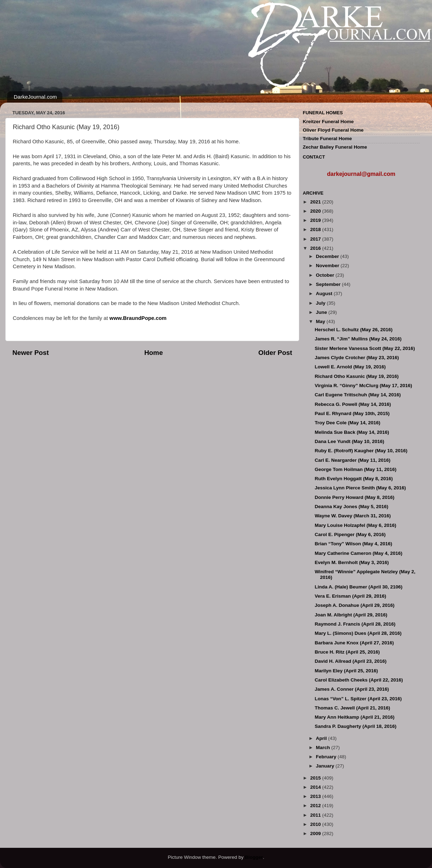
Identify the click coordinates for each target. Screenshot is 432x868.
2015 (316, 778)
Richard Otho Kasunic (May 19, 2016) (357, 376)
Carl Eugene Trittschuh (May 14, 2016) (358, 395)
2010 (316, 824)
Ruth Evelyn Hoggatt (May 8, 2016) (354, 479)
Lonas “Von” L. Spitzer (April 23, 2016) (358, 699)
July (321, 303)
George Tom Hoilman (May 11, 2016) (356, 469)
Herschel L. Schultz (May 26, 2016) (354, 330)
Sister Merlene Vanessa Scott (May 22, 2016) (365, 348)
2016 (316, 248)
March (324, 748)
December (328, 256)
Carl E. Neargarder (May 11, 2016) (353, 460)
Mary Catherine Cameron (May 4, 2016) (359, 553)
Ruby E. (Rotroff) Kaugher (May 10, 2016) (361, 451)
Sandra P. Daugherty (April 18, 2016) (356, 726)
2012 (316, 806)
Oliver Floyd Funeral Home (333, 130)
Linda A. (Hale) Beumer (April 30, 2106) (359, 587)
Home (153, 353)
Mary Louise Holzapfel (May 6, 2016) (356, 525)
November (328, 266)
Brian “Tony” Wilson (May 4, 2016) (354, 544)
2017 (316, 239)
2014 (316, 787)
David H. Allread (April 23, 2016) (351, 661)
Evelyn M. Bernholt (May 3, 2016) (352, 562)
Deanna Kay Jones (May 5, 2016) (352, 507)
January (326, 766)
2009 (316, 833)
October (326, 275)
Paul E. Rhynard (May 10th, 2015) (352, 413)
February (327, 757)
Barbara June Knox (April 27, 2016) (354, 643)
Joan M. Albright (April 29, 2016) (351, 615)
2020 (316, 211)
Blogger (254, 857)
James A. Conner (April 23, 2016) (352, 689)
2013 (316, 796)
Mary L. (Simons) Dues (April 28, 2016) (358, 633)
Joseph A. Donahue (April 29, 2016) (355, 605)
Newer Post (31, 353)
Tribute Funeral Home (327, 139)
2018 (316, 229)
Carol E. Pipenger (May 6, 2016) (350, 534)
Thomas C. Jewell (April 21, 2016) (353, 708)
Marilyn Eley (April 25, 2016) (346, 671)
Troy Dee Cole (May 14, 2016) (348, 423)
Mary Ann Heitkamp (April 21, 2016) (355, 717)
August (325, 294)
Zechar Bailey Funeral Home (335, 147)
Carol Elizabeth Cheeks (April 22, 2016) (359, 680)
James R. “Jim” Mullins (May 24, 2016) (358, 339)
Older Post (275, 353)
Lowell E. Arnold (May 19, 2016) (350, 367)
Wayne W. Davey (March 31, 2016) (353, 516)
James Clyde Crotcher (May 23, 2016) (357, 358)
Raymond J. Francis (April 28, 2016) (355, 624)
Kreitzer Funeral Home (328, 122)
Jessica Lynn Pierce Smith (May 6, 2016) (360, 488)
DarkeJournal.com (35, 97)
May (321, 321)
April (322, 738)
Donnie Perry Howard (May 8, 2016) (355, 497)
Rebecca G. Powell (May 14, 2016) (353, 404)
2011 (316, 815)
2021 (316, 202)
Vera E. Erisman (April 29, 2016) (351, 596)
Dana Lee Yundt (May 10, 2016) (349, 441)
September (329, 284)
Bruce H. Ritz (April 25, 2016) (347, 652)
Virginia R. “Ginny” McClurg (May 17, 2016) (363, 386)
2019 (316, 220)
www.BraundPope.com (138, 318)
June (322, 312)
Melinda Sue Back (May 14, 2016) (352, 432)
